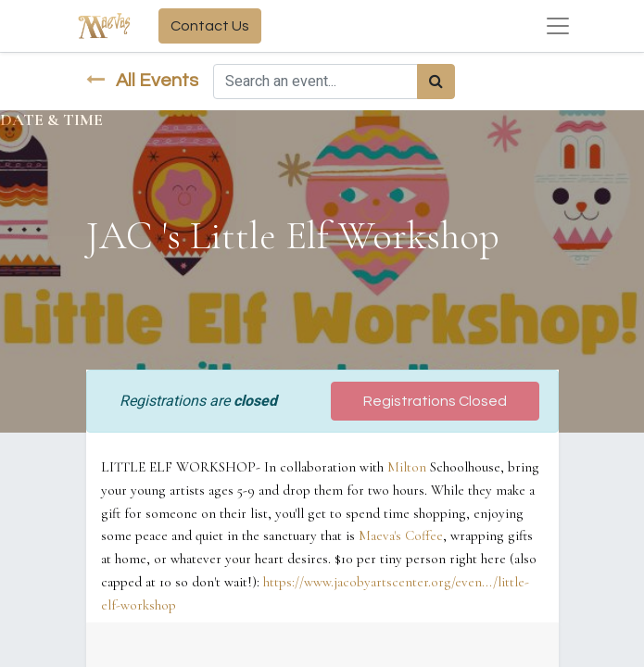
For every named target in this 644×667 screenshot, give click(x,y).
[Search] (436, 82)
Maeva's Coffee (401, 535)
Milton (407, 467)
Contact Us (210, 26)
